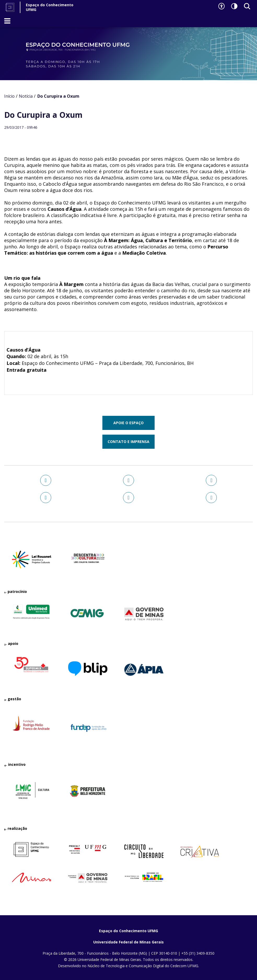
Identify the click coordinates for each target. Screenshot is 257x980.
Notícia (26, 96)
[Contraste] (234, 6)
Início (9, 96)
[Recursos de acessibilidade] (221, 6)
